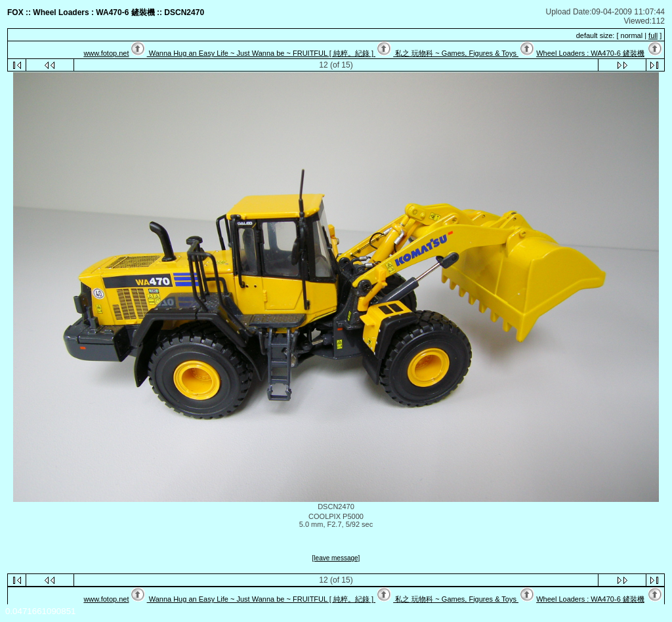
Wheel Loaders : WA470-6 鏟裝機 (590, 53)
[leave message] (336, 558)
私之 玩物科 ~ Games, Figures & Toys (456, 53)
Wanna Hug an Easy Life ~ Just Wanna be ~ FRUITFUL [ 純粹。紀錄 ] (261, 53)
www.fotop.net (106, 53)
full (653, 35)
